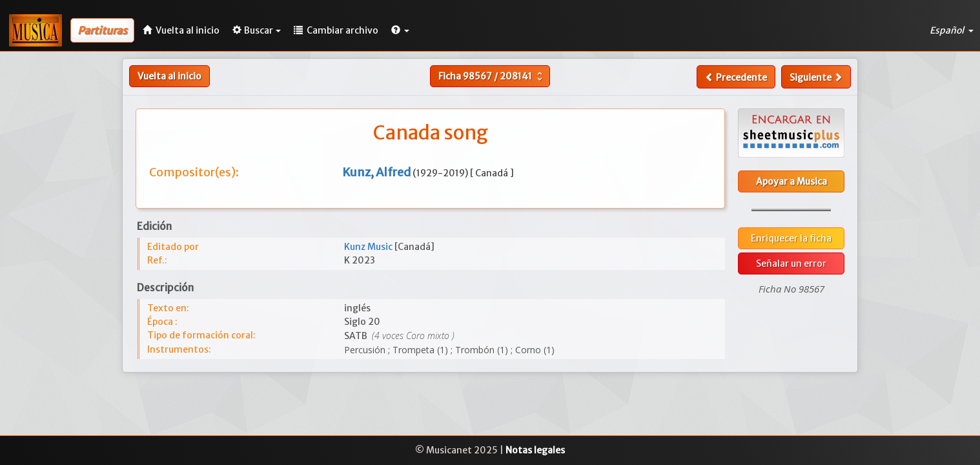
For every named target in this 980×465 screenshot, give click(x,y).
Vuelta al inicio (169, 76)
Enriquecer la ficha (791, 238)
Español (952, 30)
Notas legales (535, 450)
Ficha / (492, 76)
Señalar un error (791, 263)
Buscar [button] (257, 30)
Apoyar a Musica (791, 181)
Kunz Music (369, 247)
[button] (400, 30)
